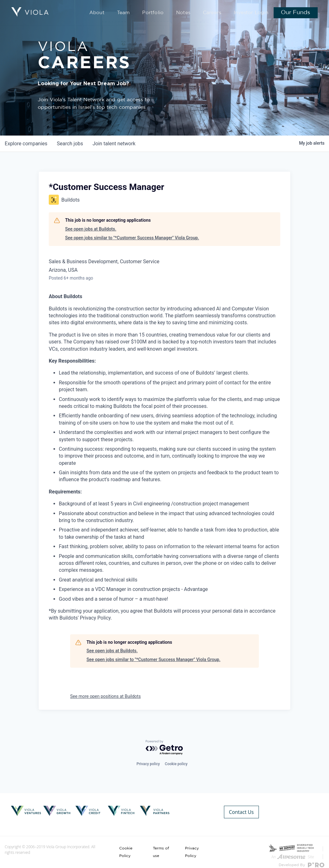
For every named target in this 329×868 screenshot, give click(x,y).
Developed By (301, 857)
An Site (293, 849)
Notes (192, 13)
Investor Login (253, 13)
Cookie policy (176, 764)
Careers (218, 13)
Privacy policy (148, 764)
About (114, 13)
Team (138, 13)
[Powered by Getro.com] (164, 748)
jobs (71, 144)
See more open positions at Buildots (105, 696)
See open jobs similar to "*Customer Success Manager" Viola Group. (132, 238)
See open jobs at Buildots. (91, 229)
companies (26, 144)
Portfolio (165, 13)
